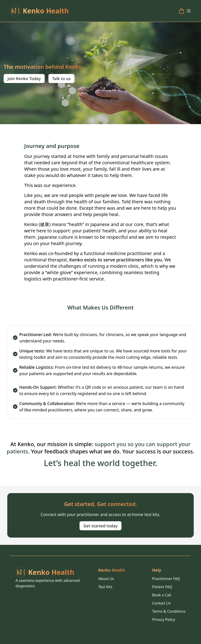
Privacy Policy (164, 619)
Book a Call (162, 595)
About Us (106, 579)
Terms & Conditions (169, 611)
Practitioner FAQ (166, 579)
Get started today (100, 526)
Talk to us (61, 79)
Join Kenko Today (24, 79)
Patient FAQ (162, 587)
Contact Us (161, 603)
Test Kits (105, 587)
